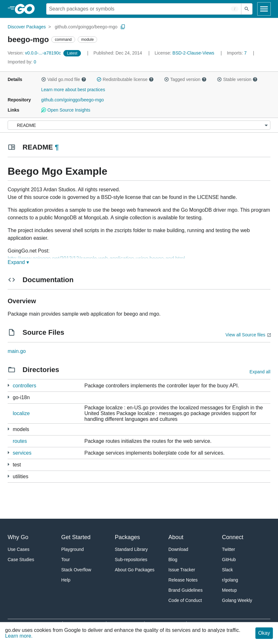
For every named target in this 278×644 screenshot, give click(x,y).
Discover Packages (27, 27)
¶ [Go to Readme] (57, 147)
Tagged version (185, 79)
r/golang (230, 580)
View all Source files (245, 335)
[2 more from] (8, 464)
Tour (65, 560)
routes (20, 441)
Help (66, 580)
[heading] (27, 9)
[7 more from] (8, 397)
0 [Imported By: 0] (22, 62)
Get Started (76, 537)
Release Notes (183, 580)
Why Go (18, 537)
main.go (17, 351)
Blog (173, 560)
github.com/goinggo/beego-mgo (86, 27)
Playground (72, 549)
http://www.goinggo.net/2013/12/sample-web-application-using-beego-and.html (96, 258)
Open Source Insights (66, 110)
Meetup (229, 590)
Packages (128, 537)
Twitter (228, 549)
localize (21, 413)
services (22, 453)
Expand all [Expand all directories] (260, 372)
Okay (264, 633)
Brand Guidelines (185, 590)
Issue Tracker (182, 570)
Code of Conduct (185, 600)
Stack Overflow (76, 570)
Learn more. (19, 636)
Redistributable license (125, 79)
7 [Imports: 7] (237, 53)
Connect (233, 537)
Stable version (237, 79)
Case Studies (21, 560)
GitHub (229, 560)
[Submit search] (247, 9)
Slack (227, 570)
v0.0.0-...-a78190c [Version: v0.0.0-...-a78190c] (35, 53)
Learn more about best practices (73, 90)
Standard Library (132, 549)
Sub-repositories (131, 560)
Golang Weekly (237, 600)
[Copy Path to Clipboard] (123, 27)
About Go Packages (135, 570)
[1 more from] (8, 385)
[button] (44, 79)
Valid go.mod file (64, 79)
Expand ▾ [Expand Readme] (18, 262)
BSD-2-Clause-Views (193, 53)
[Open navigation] (264, 9)
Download (178, 549)
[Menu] (139, 125)
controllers (25, 386)
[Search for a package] (144, 9)
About (176, 537)
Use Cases (18, 549)
